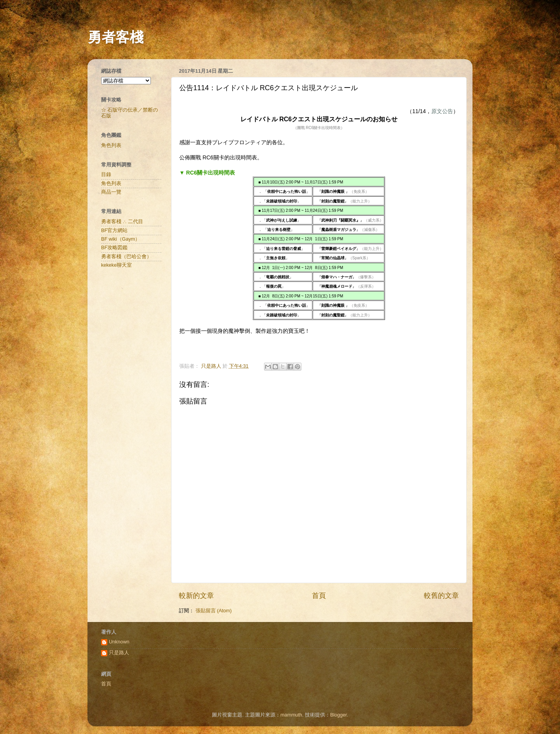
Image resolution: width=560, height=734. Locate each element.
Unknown (119, 642)
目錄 (106, 175)
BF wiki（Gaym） (121, 239)
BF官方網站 (114, 231)
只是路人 (119, 653)
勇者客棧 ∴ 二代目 (122, 222)
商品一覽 (111, 192)
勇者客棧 (115, 37)
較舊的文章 (441, 596)
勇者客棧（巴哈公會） (126, 257)
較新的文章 (196, 596)
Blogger (339, 715)
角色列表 (111, 145)
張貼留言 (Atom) (214, 611)
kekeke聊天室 (116, 265)
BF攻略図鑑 (114, 248)
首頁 (319, 596)
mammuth (291, 715)
